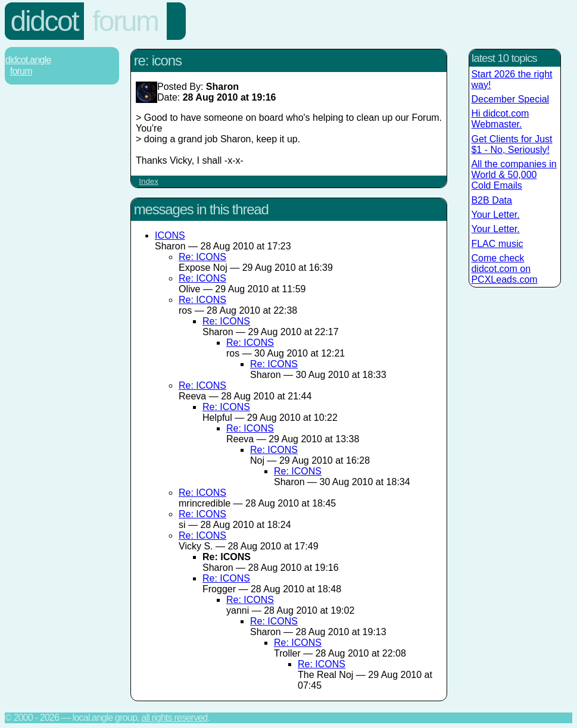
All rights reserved (174, 718)
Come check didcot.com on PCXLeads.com (504, 269)
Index (149, 181)
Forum (125, 21)
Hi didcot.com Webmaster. (500, 119)
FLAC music (497, 244)
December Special (510, 99)
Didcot (45, 21)
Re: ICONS (202, 257)
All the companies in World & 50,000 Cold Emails (514, 175)
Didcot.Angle (28, 60)
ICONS (170, 235)
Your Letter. (495, 215)
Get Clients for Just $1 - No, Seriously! (511, 144)
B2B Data (491, 200)
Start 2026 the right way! (511, 79)
